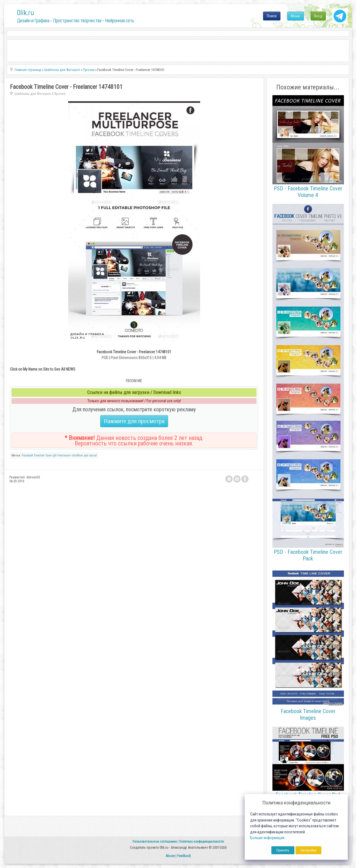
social (93, 455)
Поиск (272, 16)
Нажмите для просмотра (134, 421)
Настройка (308, 850)
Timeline (39, 455)
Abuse (170, 856)
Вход (318, 16)
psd (86, 455)
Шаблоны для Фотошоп (33, 94)
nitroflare (77, 455)
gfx (55, 455)
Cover (49, 455)
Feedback (184, 856)
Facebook (27, 455)
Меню (296, 16)
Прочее (60, 94)
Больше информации (267, 838)
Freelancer (64, 455)
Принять (283, 850)
